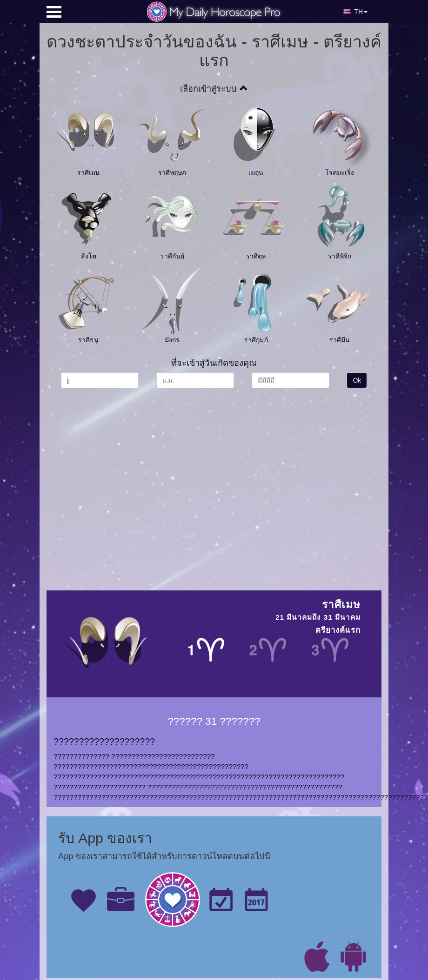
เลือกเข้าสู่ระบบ (214, 89)
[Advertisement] (127, 485)
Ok (357, 380)
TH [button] (355, 12)
